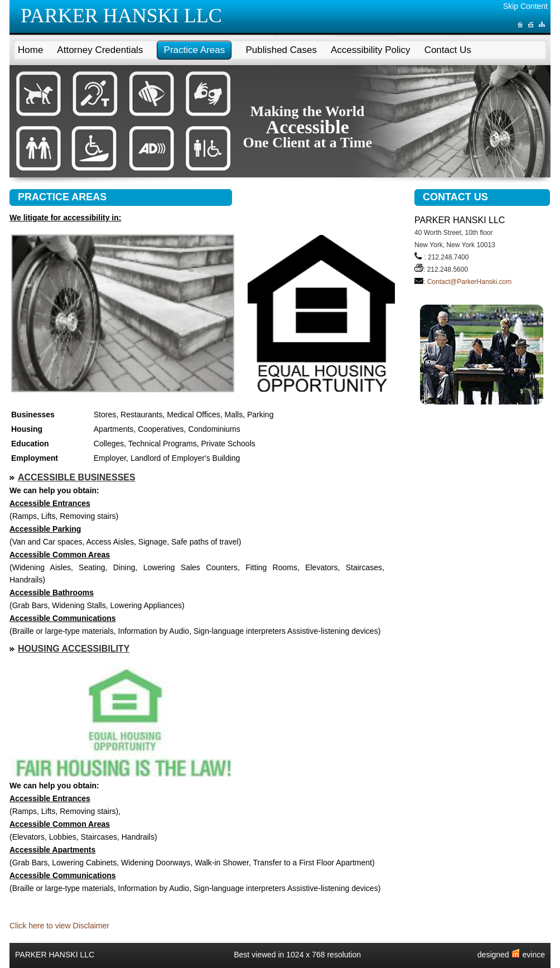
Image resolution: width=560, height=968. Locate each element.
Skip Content (525, 6)
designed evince (511, 955)
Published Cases (281, 50)
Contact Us (448, 50)
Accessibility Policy (371, 50)
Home (30, 50)
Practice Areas (195, 50)
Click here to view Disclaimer (59, 926)
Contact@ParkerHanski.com (470, 282)
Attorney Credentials (100, 50)
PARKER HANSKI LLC (121, 16)
